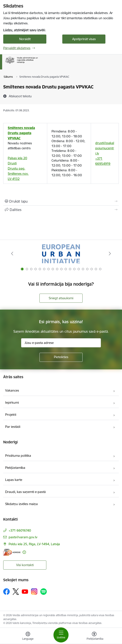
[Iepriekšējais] (12, 254)
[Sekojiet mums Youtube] (25, 591)
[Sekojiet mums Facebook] (6, 592)
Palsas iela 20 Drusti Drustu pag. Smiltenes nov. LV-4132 (18, 168)
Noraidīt (25, 39)
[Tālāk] (110, 254)
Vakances (12, 390)
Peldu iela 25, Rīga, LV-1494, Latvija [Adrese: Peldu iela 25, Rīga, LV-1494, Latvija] (34, 544)
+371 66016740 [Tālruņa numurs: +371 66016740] (20, 530)
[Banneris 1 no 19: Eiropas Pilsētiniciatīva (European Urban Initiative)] (61, 254)
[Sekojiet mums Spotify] (44, 592)
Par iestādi (13, 427)
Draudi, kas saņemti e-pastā (25, 492)
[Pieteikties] (61, 357)
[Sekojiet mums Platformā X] (16, 592)
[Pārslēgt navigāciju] (61, 635)
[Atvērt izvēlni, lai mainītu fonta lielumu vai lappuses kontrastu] (94, 636)
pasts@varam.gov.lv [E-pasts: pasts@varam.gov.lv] (23, 537)
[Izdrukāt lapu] (61, 201)
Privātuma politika (18, 456)
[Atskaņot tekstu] (20, 96)
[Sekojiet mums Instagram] (34, 591)
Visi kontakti (25, 565)
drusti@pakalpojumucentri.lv (105, 148)
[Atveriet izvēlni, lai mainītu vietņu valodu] (28, 636)
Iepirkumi (12, 402)
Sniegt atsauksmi (61, 298)
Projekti (11, 415)
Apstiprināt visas (84, 39)
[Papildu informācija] (24, 552)
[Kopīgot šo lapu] (61, 210)
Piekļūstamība (15, 468)
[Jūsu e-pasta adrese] (61, 343)
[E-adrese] (12, 552)
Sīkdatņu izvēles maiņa (21, 504)
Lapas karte (14, 480)
